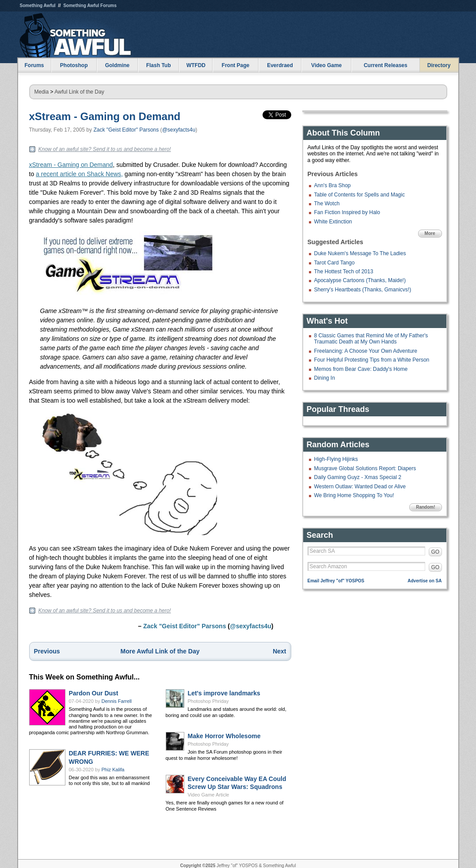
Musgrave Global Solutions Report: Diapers (365, 468)
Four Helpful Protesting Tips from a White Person (372, 360)
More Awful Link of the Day (160, 651)
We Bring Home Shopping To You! (354, 495)
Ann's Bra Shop (333, 185)
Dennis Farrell (117, 701)
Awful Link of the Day (79, 92)
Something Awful (38, 6)
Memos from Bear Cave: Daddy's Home (361, 369)
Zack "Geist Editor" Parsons (126, 130)
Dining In (325, 378)
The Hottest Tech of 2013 (344, 272)
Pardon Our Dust (94, 693)
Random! (425, 507)
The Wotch (327, 204)
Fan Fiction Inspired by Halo (347, 212)
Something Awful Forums (90, 6)
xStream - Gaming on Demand (105, 116)
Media (42, 92)
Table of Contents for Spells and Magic (360, 195)
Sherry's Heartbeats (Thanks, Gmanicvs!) (363, 290)
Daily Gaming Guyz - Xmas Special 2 (358, 477)
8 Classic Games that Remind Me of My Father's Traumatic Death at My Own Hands (371, 339)
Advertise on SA (425, 581)
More (430, 233)
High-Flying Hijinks (336, 459)
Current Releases (386, 65)
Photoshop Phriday (208, 701)
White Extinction (333, 222)
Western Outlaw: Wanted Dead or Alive (360, 487)
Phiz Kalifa (113, 770)
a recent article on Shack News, (79, 174)
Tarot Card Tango (335, 263)
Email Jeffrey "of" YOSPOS (336, 581)
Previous (47, 651)
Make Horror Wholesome (224, 736)
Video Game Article (209, 795)
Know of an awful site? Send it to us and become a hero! (105, 149)
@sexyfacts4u (179, 130)
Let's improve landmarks (224, 693)
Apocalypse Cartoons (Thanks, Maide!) (360, 280)
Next (279, 651)
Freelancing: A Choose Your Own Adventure (366, 351)
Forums (34, 65)
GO (436, 552)
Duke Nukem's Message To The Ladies (360, 253)
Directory (439, 65)
